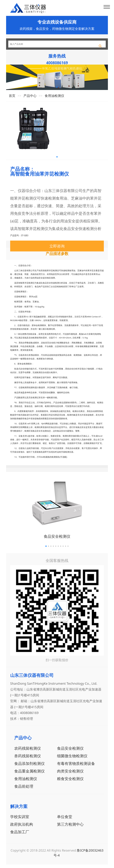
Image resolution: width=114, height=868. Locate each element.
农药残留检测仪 (28, 752)
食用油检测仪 (54, 99)
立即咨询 (57, 250)
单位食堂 (65, 820)
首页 (12, 99)
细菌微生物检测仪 (72, 759)
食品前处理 (24, 790)
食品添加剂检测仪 (29, 767)
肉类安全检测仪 (70, 774)
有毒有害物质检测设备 (76, 767)
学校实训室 (20, 820)
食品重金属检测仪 (29, 774)
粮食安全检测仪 (70, 782)
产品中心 (30, 99)
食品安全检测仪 (57, 540)
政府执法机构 (22, 828)
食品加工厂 (20, 835)
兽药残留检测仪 (28, 759)
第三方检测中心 (70, 828)
